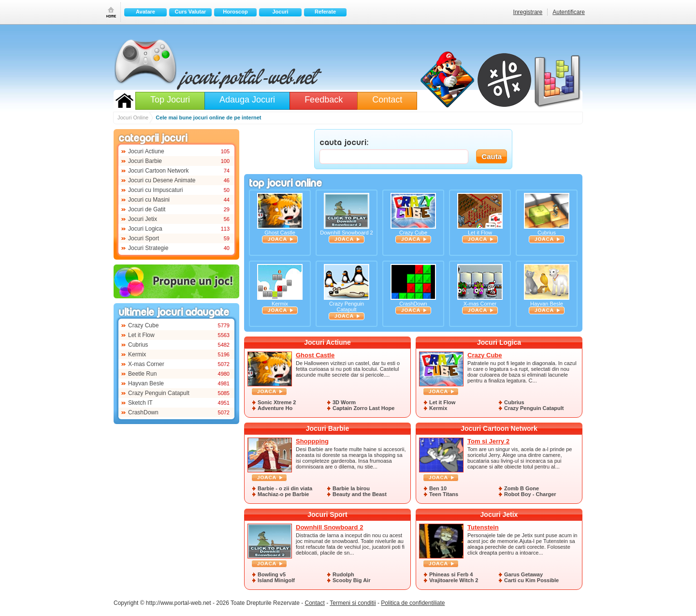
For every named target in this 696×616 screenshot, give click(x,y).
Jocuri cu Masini (149, 200)
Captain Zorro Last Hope (363, 408)
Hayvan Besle (146, 383)
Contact (387, 100)
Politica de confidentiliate (413, 603)
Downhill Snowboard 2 (346, 218)
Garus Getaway (523, 574)
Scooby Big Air (351, 580)
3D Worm (344, 402)
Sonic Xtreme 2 (277, 402)
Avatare (145, 12)
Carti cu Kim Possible (531, 580)
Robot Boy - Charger (530, 494)
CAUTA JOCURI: (344, 143)
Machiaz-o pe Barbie (283, 494)
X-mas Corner (146, 364)
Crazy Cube (143, 325)
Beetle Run (142, 374)
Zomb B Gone (522, 488)
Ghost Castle (280, 218)
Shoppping (312, 441)
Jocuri (280, 12)
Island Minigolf (276, 580)
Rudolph (343, 574)
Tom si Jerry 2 (488, 441)
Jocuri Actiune (146, 151)
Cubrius (138, 345)
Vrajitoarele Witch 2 (454, 580)
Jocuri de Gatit (147, 209)
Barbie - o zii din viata (285, 488)
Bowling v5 (272, 574)
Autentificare (569, 12)
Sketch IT (140, 403)
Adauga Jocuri (247, 100)
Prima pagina (111, 12)
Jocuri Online (124, 101)
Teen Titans (444, 494)
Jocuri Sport (144, 238)
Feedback (324, 100)
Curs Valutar (191, 12)
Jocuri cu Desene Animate (162, 180)
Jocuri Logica (145, 229)
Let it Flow (141, 335)
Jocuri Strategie (148, 248)
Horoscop (235, 12)
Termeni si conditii (353, 603)
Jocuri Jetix (143, 219)
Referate (325, 12)
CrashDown (143, 412)
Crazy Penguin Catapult (159, 393)
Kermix (137, 354)
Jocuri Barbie (145, 161)
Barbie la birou (351, 488)
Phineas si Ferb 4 (451, 574)
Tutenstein (483, 527)
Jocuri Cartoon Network (158, 171)
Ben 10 (438, 488)
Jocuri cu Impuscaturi (155, 190)
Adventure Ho (275, 408)
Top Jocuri (170, 100)
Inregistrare (528, 12)
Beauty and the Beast (360, 494)
